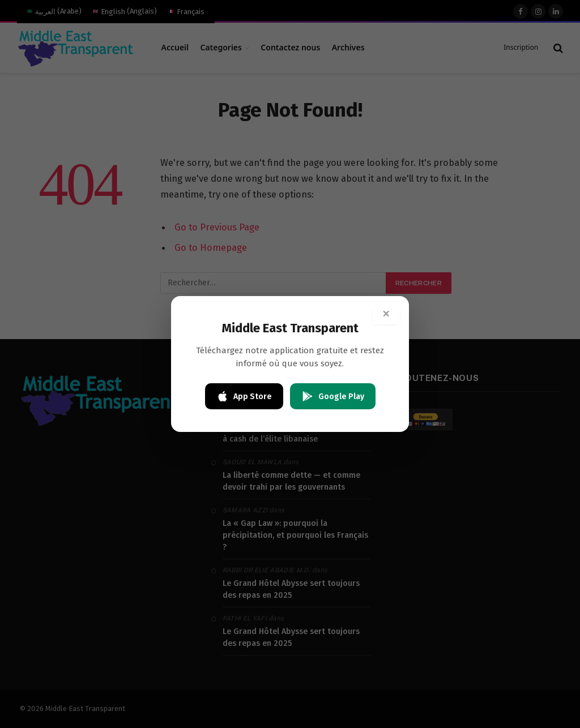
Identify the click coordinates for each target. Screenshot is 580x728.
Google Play (333, 396)
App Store (244, 396)
